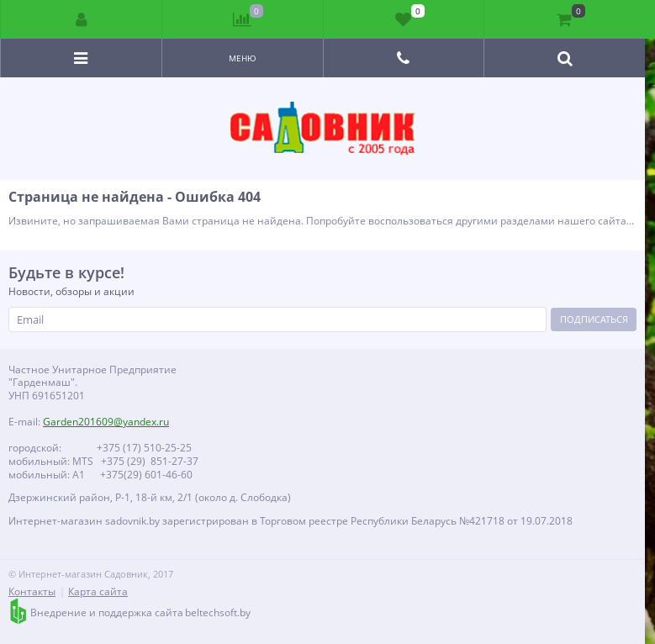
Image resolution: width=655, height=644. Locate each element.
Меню (243, 58)
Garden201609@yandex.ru (106, 422)
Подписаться (594, 319)
